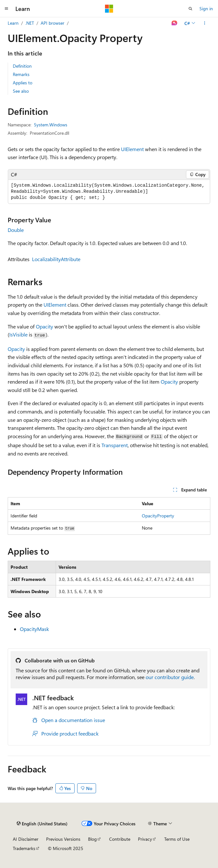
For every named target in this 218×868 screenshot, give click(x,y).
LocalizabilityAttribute (56, 259)
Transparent (115, 445)
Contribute (120, 839)
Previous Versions (63, 839)
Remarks (21, 74)
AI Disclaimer (26, 839)
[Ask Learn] (175, 23)
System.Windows (51, 125)
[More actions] (205, 23)
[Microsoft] (109, 9)
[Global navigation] (6, 9)
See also (21, 91)
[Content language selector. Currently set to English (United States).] (42, 823)
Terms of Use (177, 839)
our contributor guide (170, 677)
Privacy (145, 839)
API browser (52, 23)
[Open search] (190, 9)
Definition (22, 66)
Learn (13, 23)
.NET (30, 23)
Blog (92, 839)
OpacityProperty (158, 516)
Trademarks (24, 848)
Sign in (206, 9)
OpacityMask (34, 629)
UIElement (132, 149)
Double (16, 230)
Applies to (23, 83)
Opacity (44, 326)
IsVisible (18, 334)
